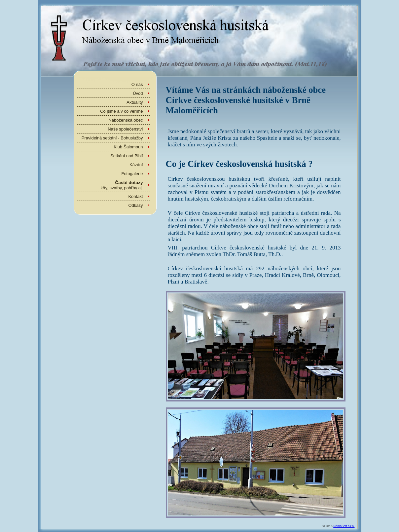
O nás (137, 84)
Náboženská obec (126, 120)
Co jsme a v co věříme (121, 111)
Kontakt (135, 196)
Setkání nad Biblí (127, 156)
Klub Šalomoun (128, 147)
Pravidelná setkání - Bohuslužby (112, 138)
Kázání (136, 165)
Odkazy (135, 205)
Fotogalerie (132, 174)
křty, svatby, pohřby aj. (122, 185)
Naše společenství (125, 129)
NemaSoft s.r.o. (344, 526)
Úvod (138, 93)
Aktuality (135, 102)
